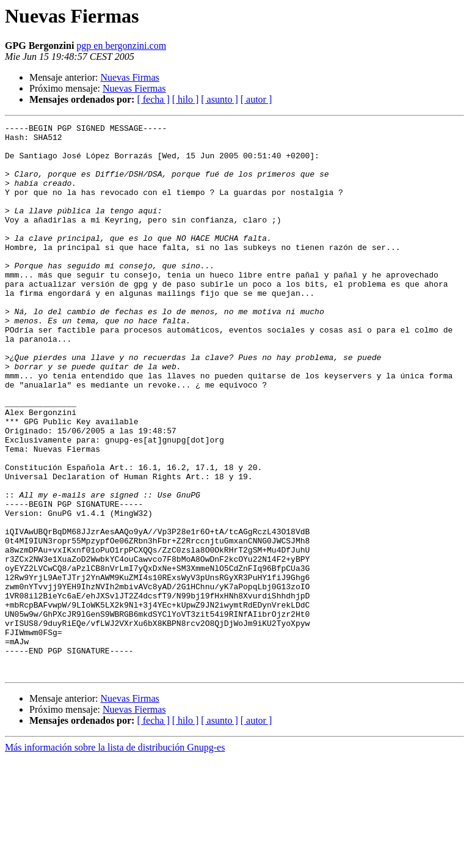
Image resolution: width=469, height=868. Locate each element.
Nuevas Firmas (129, 77)
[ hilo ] (186, 99)
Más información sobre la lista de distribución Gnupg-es (115, 857)
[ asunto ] (219, 99)
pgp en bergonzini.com (121, 46)
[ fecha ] (153, 99)
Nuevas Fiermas (134, 88)
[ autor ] (256, 99)
